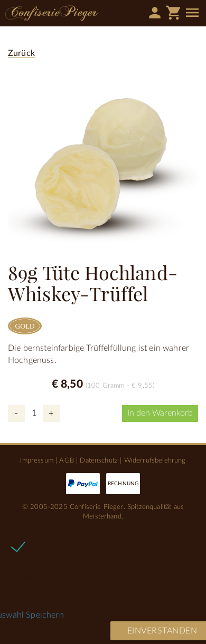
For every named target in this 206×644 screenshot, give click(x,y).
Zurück (21, 53)
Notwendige (52, 546)
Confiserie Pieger (52, 13)
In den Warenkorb (160, 413)
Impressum (36, 460)
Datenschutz (99, 460)
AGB (66, 460)
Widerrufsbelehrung (155, 460)
